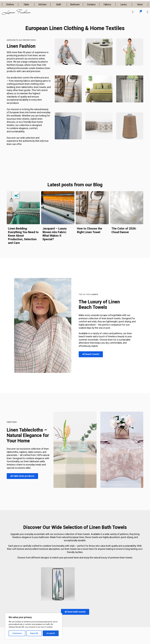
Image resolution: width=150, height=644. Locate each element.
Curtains (91, 5)
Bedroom (75, 5)
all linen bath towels (75, 612)
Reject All (34, 633)
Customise (17, 633)
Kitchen (43, 5)
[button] (140, 12)
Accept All (51, 633)
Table (26, 5)
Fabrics (107, 5)
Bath (59, 5)
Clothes (10, 5)
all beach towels (91, 354)
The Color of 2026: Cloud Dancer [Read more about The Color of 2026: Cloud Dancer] (124, 230)
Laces (124, 5)
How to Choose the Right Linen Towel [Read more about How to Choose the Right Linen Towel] (90, 230)
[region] (34, 626)
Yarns (140, 5)
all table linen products (22, 476)
